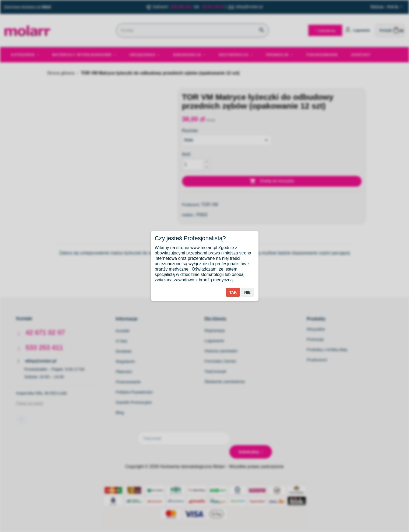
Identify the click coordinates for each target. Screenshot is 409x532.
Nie (247, 292)
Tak (233, 292)
